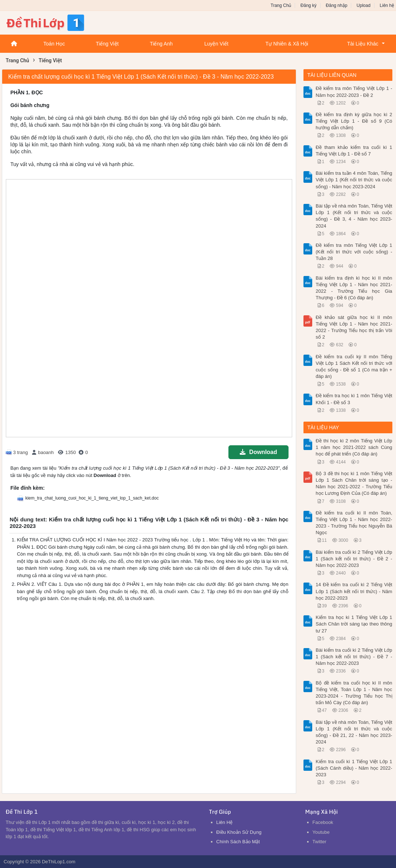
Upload (364, 5)
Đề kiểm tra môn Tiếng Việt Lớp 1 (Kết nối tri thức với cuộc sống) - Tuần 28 (354, 252)
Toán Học (54, 44)
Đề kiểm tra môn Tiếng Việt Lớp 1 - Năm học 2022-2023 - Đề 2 (354, 92)
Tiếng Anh (161, 44)
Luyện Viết (216, 44)
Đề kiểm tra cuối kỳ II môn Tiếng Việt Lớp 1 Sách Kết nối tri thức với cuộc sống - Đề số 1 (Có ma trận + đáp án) (354, 367)
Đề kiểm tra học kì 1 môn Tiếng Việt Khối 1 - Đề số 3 (354, 399)
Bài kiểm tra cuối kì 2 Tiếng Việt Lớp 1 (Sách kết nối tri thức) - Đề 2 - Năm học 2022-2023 (354, 559)
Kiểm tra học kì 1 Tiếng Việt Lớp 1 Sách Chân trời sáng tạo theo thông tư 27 (354, 624)
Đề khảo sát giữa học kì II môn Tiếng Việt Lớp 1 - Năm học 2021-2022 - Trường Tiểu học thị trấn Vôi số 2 (354, 327)
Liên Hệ (225, 822)
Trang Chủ (281, 5)
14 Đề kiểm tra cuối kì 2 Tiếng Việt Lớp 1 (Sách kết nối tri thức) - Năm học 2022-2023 (354, 591)
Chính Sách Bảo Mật (238, 842)
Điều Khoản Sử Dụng (239, 832)
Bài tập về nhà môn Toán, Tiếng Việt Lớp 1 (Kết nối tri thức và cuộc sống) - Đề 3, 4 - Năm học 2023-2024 (354, 216)
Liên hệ (387, 5)
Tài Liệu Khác (363, 44)
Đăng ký (309, 5)
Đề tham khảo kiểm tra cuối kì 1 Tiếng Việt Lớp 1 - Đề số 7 (354, 151)
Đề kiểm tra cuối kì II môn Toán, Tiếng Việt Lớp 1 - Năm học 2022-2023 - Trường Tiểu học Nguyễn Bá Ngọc (354, 523)
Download (258, 452)
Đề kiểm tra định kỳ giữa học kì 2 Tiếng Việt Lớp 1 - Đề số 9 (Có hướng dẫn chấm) (354, 121)
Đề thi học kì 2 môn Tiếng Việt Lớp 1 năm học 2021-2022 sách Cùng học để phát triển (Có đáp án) (354, 447)
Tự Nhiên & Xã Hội (287, 44)
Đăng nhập (336, 5)
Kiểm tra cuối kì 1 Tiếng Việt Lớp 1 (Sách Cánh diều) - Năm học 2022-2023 (354, 768)
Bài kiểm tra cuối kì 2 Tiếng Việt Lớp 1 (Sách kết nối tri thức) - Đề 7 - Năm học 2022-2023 (354, 657)
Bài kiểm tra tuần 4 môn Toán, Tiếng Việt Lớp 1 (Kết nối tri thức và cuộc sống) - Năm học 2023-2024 (354, 180)
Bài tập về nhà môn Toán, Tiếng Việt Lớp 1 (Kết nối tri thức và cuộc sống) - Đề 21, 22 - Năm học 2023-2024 (354, 732)
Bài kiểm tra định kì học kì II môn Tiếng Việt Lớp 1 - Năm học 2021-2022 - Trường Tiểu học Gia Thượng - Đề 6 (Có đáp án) (354, 288)
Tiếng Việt (107, 44)
